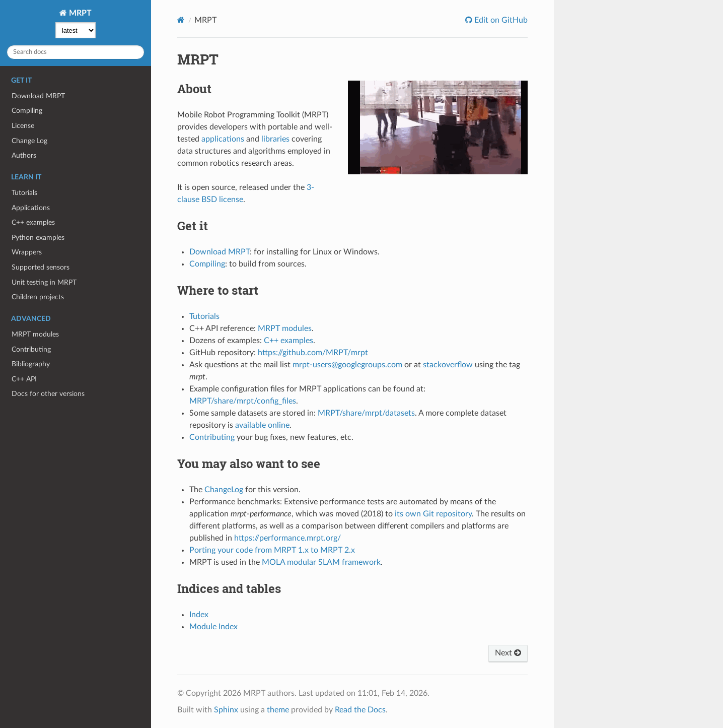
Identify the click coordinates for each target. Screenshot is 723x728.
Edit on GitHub (500, 20)
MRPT (79, 13)
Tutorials (24, 193)
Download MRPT (38, 96)
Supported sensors (41, 267)
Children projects (38, 297)
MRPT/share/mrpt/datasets (366, 413)
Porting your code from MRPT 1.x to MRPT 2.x (272, 550)
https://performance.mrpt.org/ (287, 538)
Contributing (31, 349)
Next (508, 653)
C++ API (24, 379)
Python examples (38, 238)
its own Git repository (433, 514)
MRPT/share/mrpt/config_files (243, 401)
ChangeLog (224, 490)
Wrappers (27, 252)
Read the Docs (360, 710)
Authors (24, 155)
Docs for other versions (48, 394)
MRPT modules (35, 334)
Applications (31, 208)
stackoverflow (448, 365)
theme (278, 710)
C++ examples (33, 222)
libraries (275, 139)
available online (262, 425)
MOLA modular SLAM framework (321, 562)
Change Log (29, 141)
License (23, 126)
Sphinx (226, 710)
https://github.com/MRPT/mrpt (313, 353)
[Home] (181, 20)
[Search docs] (76, 52)
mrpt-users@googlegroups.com (347, 365)
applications (223, 139)
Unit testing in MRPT (44, 282)
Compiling (27, 111)
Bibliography (31, 364)
